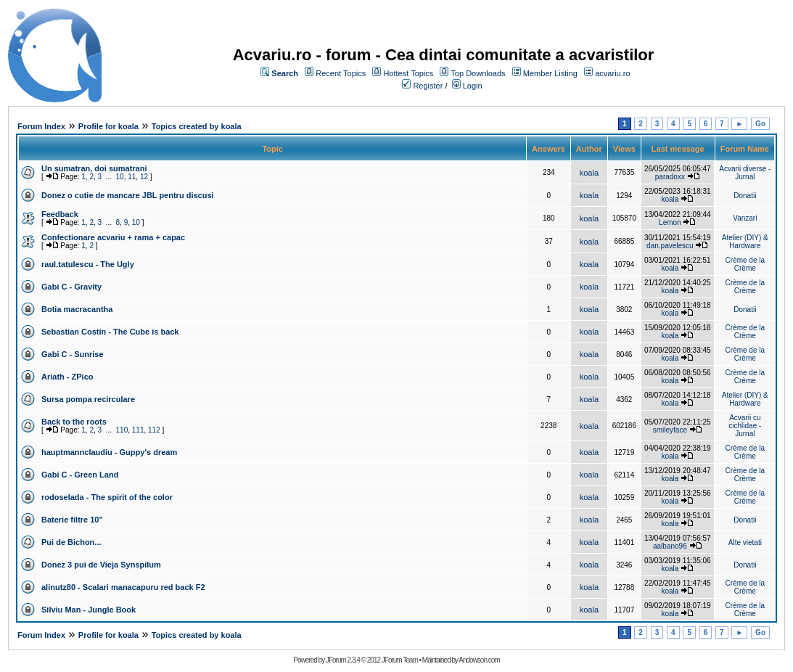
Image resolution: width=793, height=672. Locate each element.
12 (144, 177)
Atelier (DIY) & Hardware (745, 242)
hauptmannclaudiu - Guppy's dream (109, 452)
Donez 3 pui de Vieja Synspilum (101, 565)
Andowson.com (479, 660)
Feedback (60, 214)
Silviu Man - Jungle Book (89, 610)
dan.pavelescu (670, 246)
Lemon (670, 222)
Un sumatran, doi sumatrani (94, 168)
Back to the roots (74, 422)
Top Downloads (478, 73)
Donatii (745, 196)
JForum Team (400, 660)
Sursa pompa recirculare (88, 399)
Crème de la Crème (745, 264)
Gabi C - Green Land (80, 475)
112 (154, 430)
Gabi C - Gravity (71, 287)
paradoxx (670, 177)
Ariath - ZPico (67, 377)
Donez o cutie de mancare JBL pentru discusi (128, 195)
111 (138, 430)
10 (120, 177)
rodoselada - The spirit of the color (107, 497)
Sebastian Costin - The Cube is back (110, 332)
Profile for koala (108, 126)
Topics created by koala (197, 126)
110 (122, 430)
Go (760, 124)
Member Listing (550, 73)
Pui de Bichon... (71, 542)
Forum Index (41, 126)
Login (473, 86)
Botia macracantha (77, 309)
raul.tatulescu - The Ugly (88, 264)
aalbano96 (670, 546)
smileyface (670, 430)
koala (589, 173)
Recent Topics (341, 73)
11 (132, 177)
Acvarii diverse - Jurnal (745, 173)
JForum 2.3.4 (343, 660)
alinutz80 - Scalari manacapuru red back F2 (123, 587)
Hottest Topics (408, 73)
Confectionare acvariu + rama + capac (113, 237)
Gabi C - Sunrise (73, 354)
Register (428, 86)
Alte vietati (745, 542)
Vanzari (745, 218)
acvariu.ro (612, 73)
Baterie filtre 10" (72, 520)
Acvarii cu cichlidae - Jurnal (745, 426)
